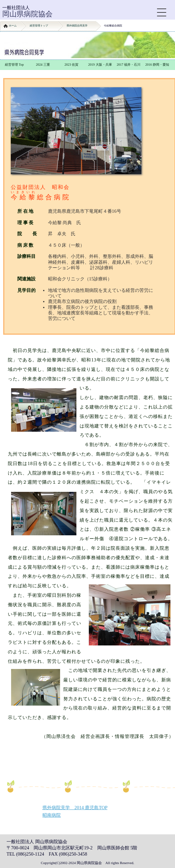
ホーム (13, 26)
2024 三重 (43, 65)
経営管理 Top (14, 65)
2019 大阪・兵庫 (100, 65)
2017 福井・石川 (129, 65)
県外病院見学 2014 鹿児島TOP (75, 808)
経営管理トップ (39, 26)
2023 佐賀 (72, 65)
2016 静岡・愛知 (157, 65)
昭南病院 (52, 815)
